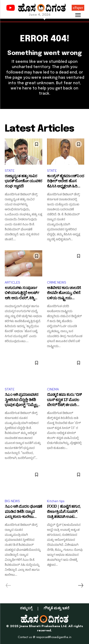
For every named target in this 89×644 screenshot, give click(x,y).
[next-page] (80, 585)
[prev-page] (8, 585)
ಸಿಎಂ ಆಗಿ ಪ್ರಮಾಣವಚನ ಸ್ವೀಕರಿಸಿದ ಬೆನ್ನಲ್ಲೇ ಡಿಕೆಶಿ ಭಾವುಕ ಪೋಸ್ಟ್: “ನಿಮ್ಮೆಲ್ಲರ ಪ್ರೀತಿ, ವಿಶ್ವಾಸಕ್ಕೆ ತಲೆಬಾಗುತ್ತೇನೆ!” (22, 401)
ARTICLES (12, 283)
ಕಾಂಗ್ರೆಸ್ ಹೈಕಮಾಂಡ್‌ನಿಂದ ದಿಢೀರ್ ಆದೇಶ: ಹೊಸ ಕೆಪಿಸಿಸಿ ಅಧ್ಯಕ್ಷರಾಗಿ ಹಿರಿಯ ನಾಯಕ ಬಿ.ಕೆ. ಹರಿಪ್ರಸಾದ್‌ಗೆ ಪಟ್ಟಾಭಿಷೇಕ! (66, 182)
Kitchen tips (56, 501)
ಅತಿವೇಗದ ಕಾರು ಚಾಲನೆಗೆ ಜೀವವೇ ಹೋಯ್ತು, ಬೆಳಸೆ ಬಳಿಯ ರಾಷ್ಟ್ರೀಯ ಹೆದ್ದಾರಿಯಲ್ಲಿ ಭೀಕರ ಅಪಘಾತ (64, 294)
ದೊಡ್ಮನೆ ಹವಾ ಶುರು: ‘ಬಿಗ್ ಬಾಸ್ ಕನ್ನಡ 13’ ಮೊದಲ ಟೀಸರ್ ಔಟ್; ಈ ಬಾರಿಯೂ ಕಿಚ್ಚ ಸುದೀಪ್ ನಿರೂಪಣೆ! (65, 401)
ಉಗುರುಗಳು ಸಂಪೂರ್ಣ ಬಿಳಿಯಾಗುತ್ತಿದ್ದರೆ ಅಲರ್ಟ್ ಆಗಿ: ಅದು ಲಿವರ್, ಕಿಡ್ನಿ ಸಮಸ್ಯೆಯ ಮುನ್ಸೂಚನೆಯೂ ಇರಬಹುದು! (23, 294)
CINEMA (53, 389)
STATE (10, 171)
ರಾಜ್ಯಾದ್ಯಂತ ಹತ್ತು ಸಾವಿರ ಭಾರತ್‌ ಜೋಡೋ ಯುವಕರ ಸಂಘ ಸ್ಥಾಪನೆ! (23, 182)
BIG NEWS (12, 501)
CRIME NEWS (56, 283)
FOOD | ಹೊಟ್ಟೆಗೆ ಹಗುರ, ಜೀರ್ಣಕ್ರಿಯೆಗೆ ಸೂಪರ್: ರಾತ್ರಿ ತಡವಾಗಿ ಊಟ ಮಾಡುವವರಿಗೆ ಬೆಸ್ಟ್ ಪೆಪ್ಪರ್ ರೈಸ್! (65, 512)
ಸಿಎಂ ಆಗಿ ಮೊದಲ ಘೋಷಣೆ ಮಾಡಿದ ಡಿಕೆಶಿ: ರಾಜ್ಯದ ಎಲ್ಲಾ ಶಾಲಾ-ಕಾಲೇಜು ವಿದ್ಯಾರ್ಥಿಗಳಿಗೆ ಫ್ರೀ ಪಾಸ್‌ (23, 512)
